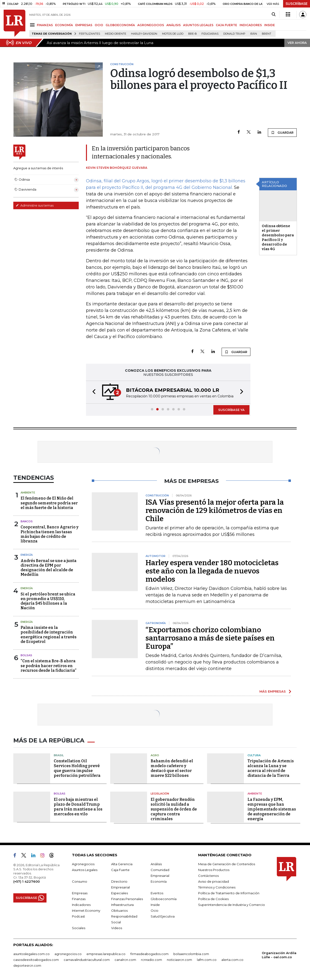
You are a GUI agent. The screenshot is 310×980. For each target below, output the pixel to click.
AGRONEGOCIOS (151, 25)
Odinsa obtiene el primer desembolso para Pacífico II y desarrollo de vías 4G (278, 237)
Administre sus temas (35, 205)
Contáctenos (208, 876)
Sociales (79, 928)
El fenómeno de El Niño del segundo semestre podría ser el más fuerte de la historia (49, 503)
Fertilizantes (89, 34)
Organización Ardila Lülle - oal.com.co (279, 955)
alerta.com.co (232, 960)
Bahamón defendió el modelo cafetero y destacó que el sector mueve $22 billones (172, 768)
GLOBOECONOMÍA (120, 25)
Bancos (27, 521)
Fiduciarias (210, 34)
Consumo (80, 881)
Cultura (254, 755)
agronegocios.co (68, 954)
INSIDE (270, 25)
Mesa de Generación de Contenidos (227, 864)
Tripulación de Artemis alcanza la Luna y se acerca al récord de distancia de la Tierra (271, 768)
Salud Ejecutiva (163, 916)
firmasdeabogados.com (149, 954)
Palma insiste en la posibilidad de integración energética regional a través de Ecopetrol (49, 635)
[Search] (274, 15)
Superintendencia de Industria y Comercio (232, 905)
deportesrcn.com (27, 965)
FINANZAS (45, 25)
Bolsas (26, 655)
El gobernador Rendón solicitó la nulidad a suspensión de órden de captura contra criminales (174, 809)
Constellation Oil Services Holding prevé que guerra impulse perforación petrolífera (77, 768)
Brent (267, 34)
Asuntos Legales (85, 870)
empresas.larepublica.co (106, 954)
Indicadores (81, 905)
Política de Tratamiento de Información (229, 893)
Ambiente (28, 493)
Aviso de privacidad (213, 881)
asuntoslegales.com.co (31, 954)
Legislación (160, 794)
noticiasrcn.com (179, 960)
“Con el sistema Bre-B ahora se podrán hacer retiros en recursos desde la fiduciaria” (48, 666)
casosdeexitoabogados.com (36, 960)
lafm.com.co (207, 960)
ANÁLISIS (174, 25)
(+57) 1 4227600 (27, 881)
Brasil (59, 755)
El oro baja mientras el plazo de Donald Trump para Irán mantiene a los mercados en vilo (78, 807)
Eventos (157, 893)
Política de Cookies (213, 899)
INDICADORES (251, 25)
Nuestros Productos (214, 870)
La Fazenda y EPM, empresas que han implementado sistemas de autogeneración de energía (272, 809)
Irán (254, 34)
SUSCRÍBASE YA (231, 410)
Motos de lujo (173, 34)
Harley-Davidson (144, 34)
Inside (155, 905)
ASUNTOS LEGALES (198, 25)
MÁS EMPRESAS (273, 691)
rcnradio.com (151, 960)
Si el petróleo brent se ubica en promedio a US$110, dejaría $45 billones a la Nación (48, 601)
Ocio (155, 911)
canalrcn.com (125, 960)
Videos (117, 928)
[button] (93, 392)
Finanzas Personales (127, 899)
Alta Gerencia (122, 864)
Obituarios (119, 911)
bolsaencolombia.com (191, 954)
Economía (159, 881)
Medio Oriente (116, 34)
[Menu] (33, 25)
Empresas (80, 893)
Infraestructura (122, 905)
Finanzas (79, 899)
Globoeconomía (164, 899)
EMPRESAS (84, 25)
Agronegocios (83, 864)
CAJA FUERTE (226, 25)
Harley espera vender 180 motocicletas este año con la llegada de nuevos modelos (212, 571)
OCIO (99, 25)
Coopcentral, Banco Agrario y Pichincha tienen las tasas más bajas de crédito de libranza (50, 534)
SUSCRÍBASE (297, 4)
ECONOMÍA (64, 25)
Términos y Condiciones (217, 887)
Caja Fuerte (120, 870)
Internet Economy (86, 911)
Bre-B (192, 34)
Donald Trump (234, 34)
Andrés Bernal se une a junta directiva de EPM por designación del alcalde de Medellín (49, 568)
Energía (27, 555)
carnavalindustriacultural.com (87, 960)
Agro (155, 755)
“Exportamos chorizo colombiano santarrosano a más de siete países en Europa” (210, 638)
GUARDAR (282, 132)
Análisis (156, 864)
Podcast (78, 916)
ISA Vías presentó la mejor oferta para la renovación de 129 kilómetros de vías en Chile (215, 510)
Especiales (120, 893)
